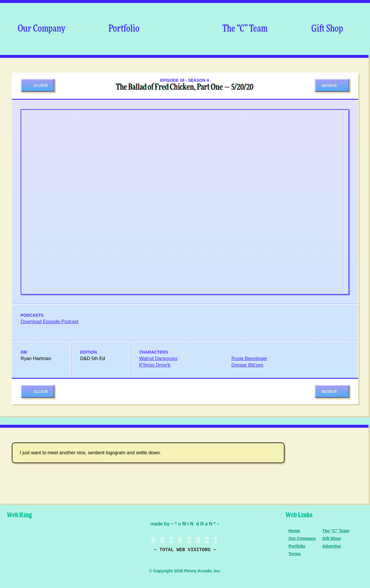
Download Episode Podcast (50, 322)
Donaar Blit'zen (247, 365)
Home (294, 531)
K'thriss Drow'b (155, 365)
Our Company (41, 29)
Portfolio (124, 29)
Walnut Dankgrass (158, 358)
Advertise (332, 546)
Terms (295, 554)
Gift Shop (327, 29)
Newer (329, 85)
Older (41, 85)
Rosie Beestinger (249, 358)
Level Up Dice (66, 540)
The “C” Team (245, 29)
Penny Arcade (25, 540)
